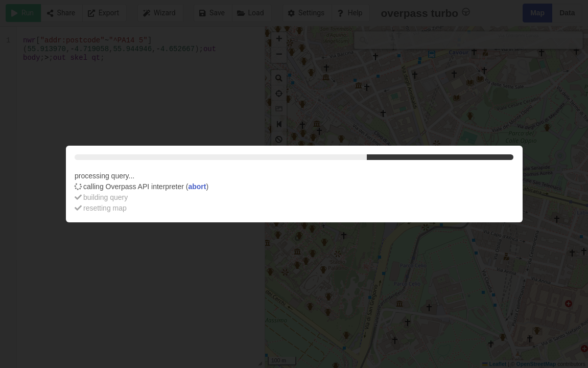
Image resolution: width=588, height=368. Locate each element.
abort (197, 187)
